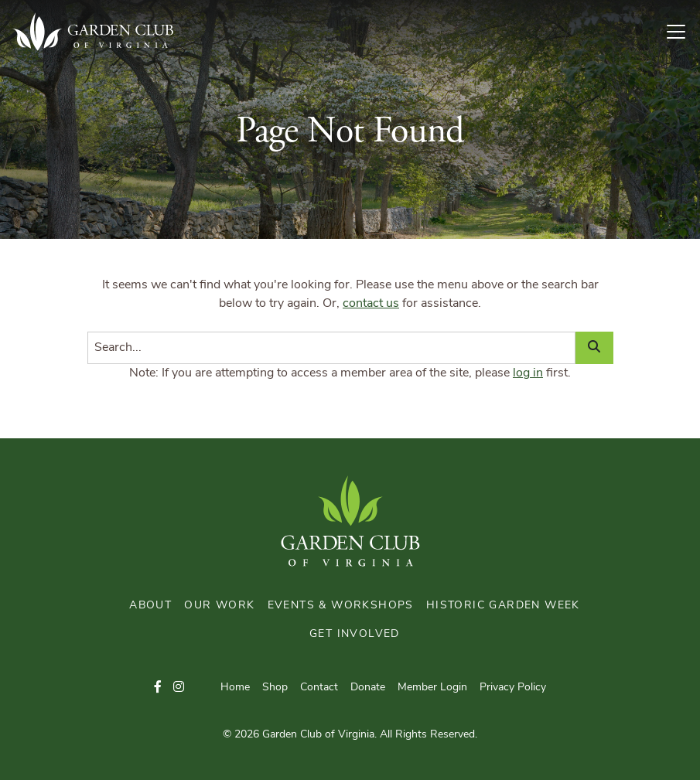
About (150, 606)
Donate (368, 688)
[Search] (331, 348)
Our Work (219, 606)
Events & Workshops (341, 606)
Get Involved (355, 634)
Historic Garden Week (503, 606)
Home (235, 688)
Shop (275, 688)
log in (528, 373)
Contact (319, 688)
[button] (158, 688)
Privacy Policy (513, 688)
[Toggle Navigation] (682, 32)
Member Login (432, 688)
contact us (371, 304)
